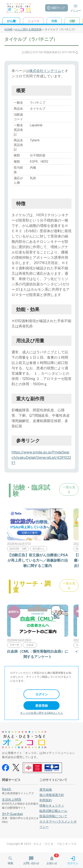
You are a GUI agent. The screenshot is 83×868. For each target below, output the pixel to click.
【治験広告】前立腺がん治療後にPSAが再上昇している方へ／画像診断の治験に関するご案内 (38, 560)
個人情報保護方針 (52, 795)
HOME (9, 29)
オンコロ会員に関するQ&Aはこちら (42, 713)
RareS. (7, 789)
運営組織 (46, 789)
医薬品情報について (53, 816)
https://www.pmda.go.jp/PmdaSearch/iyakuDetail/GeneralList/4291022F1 (41, 457)
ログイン (42, 694)
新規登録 (42, 705)
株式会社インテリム (45, 71)
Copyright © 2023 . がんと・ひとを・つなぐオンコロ (42, 844)
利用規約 (46, 800)
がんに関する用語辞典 (28, 29)
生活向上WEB (12, 799)
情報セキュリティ (52, 805)
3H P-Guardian (13, 814)
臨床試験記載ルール (53, 811)
